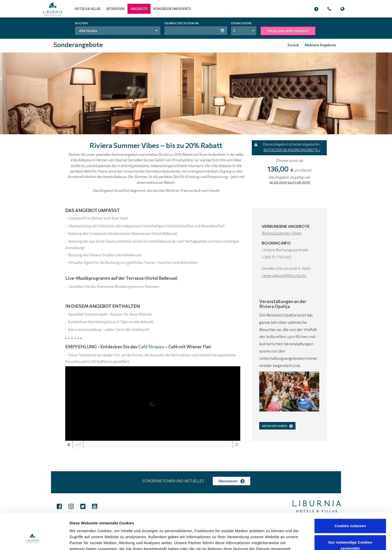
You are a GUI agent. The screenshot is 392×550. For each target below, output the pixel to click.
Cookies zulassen (350, 495)
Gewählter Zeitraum (182, 23)
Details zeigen (265, 540)
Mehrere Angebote (320, 45)
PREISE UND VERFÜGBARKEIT (288, 31)
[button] (139, 9)
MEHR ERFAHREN (277, 426)
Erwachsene (241, 23)
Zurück (293, 45)
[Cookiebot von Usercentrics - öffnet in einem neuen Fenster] (32, 540)
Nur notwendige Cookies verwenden (350, 514)
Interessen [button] (115, 9)
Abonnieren (231, 481)
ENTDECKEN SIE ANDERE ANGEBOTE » (292, 150)
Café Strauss (151, 346)
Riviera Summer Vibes (282, 233)
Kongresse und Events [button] (172, 9)
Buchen (81, 23)
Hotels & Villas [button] (88, 9)
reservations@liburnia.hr (284, 275)
